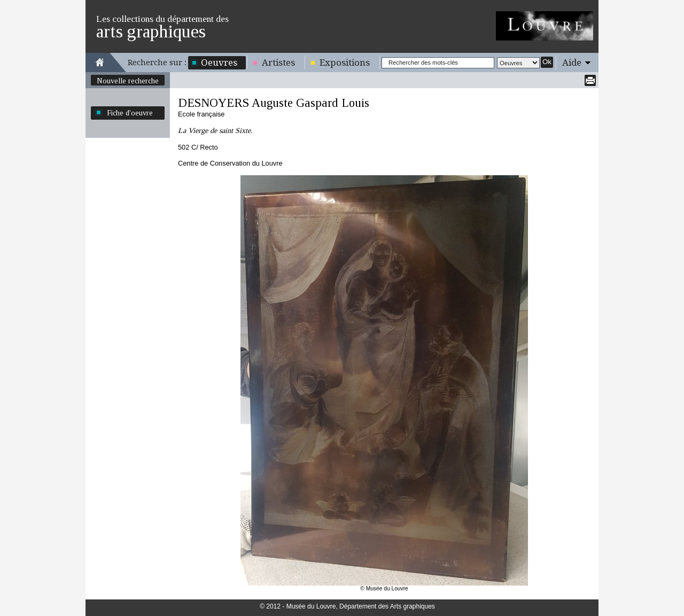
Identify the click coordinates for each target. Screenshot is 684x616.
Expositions (345, 63)
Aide (572, 63)
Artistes (278, 63)
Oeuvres (219, 63)
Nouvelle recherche (128, 81)
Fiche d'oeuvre (130, 113)
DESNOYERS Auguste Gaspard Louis (274, 103)
